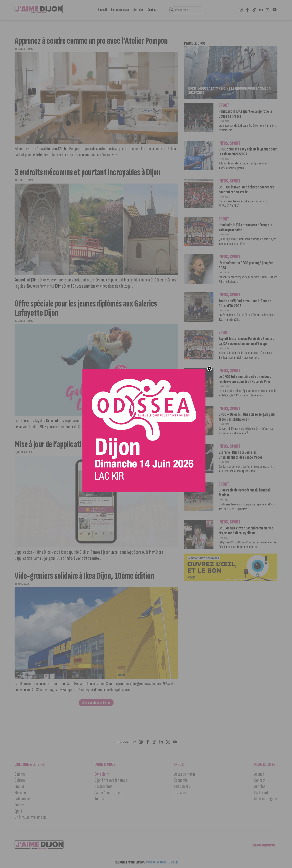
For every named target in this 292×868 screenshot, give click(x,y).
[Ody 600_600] (144, 431)
